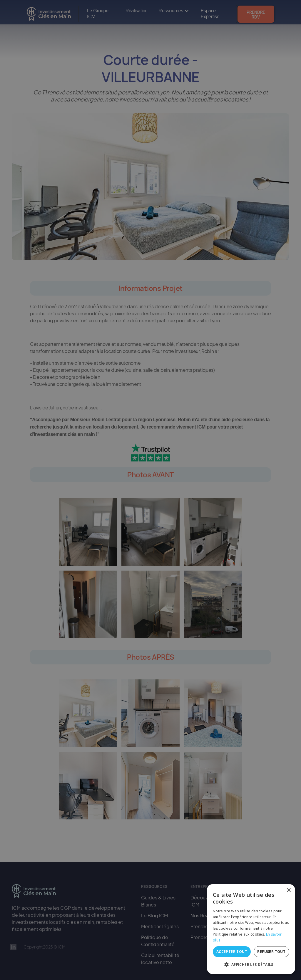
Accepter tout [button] (232, 952)
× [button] (289, 890)
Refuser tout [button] (271, 952)
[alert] (150, 490)
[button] (251, 965)
